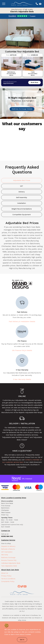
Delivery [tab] (22, 192)
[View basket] (40, 4)
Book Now (34, 82)
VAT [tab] (22, 186)
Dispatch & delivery (8, 546)
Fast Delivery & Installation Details (22, 321)
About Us (5, 573)
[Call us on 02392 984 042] (37, 4)
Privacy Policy (6, 576)
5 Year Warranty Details (22, 379)
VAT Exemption (7, 552)
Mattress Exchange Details (22, 109)
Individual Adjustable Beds (11, 563)
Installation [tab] (22, 203)
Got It (22, 640)
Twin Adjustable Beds (9, 566)
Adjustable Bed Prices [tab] (22, 180)
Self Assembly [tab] (22, 197)
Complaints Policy (8, 581)
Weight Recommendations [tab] (22, 209)
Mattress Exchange (8, 558)
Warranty (5, 555)
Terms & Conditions (8, 579)
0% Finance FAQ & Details (22, 350)
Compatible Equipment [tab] (22, 215)
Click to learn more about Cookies (18, 634)
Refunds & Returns (8, 549)
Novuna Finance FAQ (9, 560)
